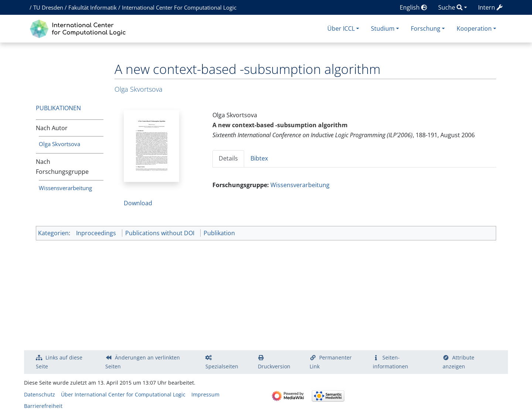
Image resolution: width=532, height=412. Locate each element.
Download (138, 203)
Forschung (426, 28)
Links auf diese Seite (59, 362)
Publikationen (58, 108)
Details (228, 158)
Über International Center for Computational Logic (123, 394)
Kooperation (474, 28)
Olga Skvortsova (59, 144)
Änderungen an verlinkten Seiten (143, 362)
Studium (383, 28)
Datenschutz (40, 394)
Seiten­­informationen (391, 362)
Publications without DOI (160, 233)
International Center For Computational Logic (179, 7)
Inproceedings (96, 233)
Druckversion (274, 366)
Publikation (219, 233)
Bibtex (259, 158)
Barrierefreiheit (43, 406)
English (413, 7)
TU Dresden (48, 7)
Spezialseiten (222, 366)
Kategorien (53, 233)
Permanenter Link (331, 362)
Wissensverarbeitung (65, 188)
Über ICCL (341, 28)
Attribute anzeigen (458, 362)
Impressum (205, 394)
